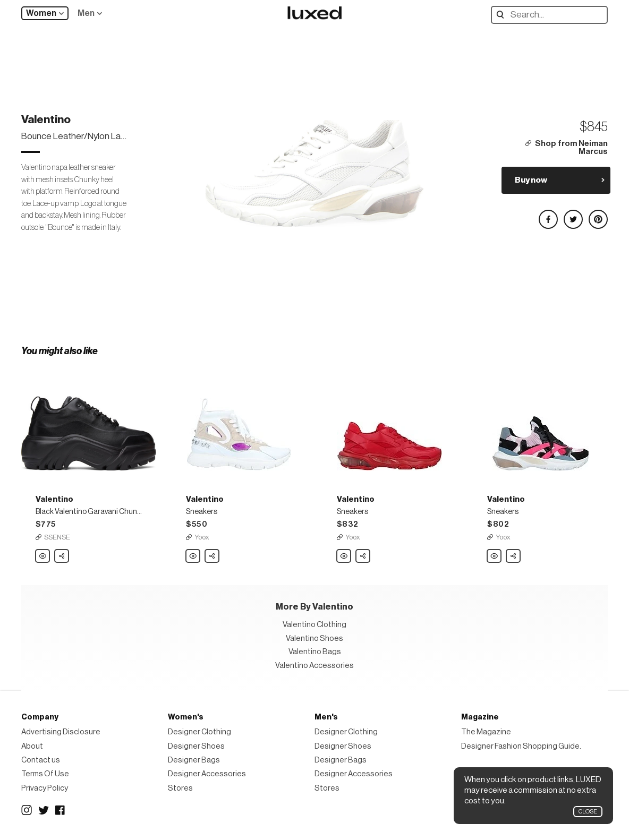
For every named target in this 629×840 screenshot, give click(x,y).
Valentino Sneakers (193, 556)
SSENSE (57, 537)
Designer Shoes (196, 746)
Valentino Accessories (314, 666)
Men (86, 13)
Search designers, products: (503, 15)
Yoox (202, 537)
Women (41, 13)
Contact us (41, 760)
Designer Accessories (207, 774)
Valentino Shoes (314, 638)
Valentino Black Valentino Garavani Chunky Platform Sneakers (43, 556)
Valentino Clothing (314, 625)
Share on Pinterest (598, 215)
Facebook (61, 810)
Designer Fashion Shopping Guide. (521, 746)
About (32, 746)
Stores (180, 788)
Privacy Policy (45, 788)
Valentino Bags (315, 652)
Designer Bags (194, 760)
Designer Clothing (199, 732)
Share (62, 553)
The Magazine (486, 732)
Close (588, 812)
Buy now (531, 180)
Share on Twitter (573, 215)
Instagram (27, 810)
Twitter (44, 810)
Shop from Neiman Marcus (571, 148)
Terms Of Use (45, 774)
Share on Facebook (548, 215)
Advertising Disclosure (61, 732)
